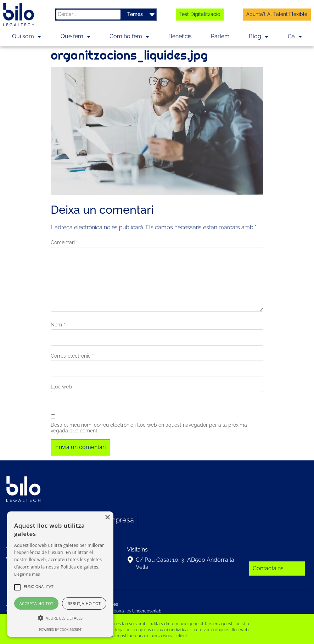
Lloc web (61, 387)
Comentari (64, 242)
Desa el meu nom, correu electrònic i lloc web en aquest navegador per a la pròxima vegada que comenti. (149, 428)
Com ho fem (129, 37)
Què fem (75, 37)
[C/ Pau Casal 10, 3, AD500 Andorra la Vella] (130, 560)
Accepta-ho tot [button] (37, 603)
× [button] (107, 518)
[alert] (60, 574)
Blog (259, 37)
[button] (39, 587)
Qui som (27, 37)
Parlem (220, 36)
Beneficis (180, 36)
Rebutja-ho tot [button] (84, 603)
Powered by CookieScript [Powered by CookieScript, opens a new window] (60, 630)
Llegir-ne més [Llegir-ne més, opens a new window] (27, 574)
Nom (58, 325)
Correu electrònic (72, 356)
